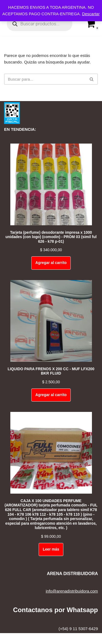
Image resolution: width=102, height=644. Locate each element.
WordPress (68, 638)
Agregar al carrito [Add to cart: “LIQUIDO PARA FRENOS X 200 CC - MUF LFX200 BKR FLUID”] (51, 395)
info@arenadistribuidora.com (72, 591)
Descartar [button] (91, 14)
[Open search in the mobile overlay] (40, 24)
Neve (28, 638)
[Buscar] (45, 79)
